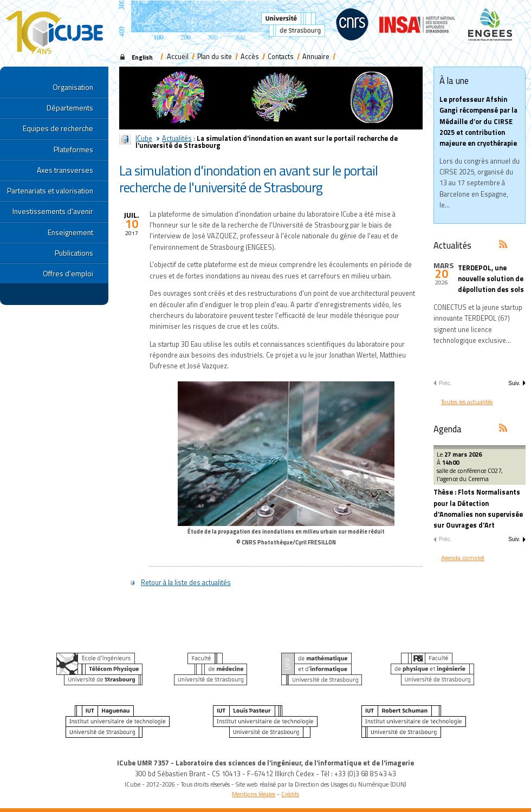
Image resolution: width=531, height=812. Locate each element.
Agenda (448, 429)
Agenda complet (463, 558)
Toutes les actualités (467, 402)
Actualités (177, 138)
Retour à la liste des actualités (186, 583)
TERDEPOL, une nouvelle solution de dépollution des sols (491, 279)
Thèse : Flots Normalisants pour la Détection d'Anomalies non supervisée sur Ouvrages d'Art (478, 509)
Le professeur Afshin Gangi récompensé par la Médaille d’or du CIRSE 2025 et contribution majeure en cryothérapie (478, 121)
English (142, 57)
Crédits (290, 794)
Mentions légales (254, 794)
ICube (144, 138)
